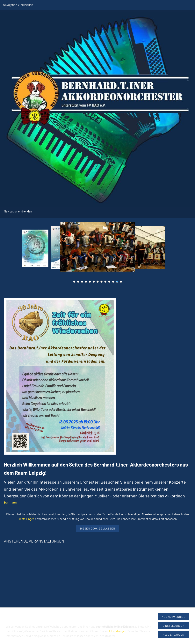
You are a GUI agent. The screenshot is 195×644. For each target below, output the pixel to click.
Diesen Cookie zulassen (98, 529)
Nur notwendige (173, 617)
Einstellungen (26, 519)
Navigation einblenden (18, 5)
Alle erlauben (173, 635)
